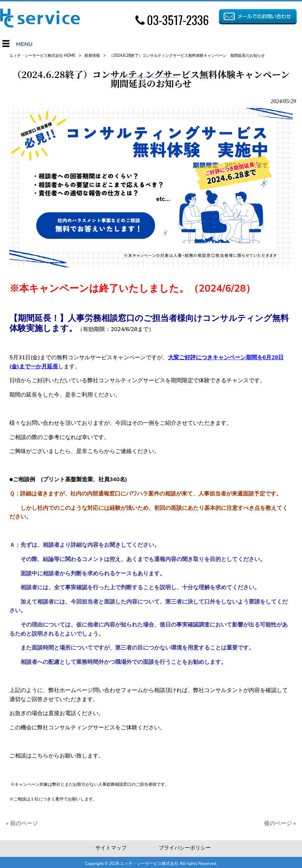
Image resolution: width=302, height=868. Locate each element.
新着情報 (92, 56)
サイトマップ (111, 848)
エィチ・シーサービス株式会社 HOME (42, 56)
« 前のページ (22, 823)
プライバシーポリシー (185, 848)
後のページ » (280, 823)
